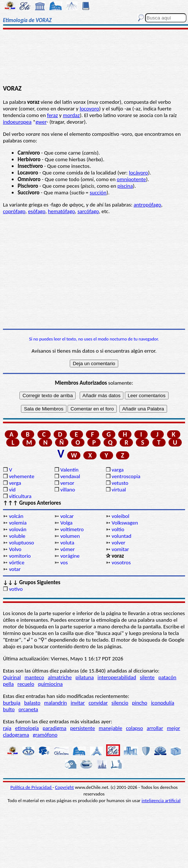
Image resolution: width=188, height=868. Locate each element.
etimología (27, 728)
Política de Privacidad (31, 787)
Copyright (64, 787)
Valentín (69, 470)
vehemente (21, 476)
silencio (120, 703)
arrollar (155, 728)
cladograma (16, 735)
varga (118, 470)
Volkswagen (125, 523)
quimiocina (50, 684)
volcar (67, 516)
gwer (41, 122)
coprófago (14, 211)
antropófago (147, 205)
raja (7, 728)
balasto (32, 703)
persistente (83, 728)
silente (147, 677)
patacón (167, 677)
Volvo (15, 549)
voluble (17, 536)
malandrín (55, 703)
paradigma (55, 728)
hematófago (62, 211)
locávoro (138, 173)
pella (8, 684)
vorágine (70, 556)
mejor (173, 728)
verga (15, 483)
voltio (118, 529)
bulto (9, 709)
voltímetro (72, 529)
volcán (16, 516)
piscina (125, 186)
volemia (18, 523)
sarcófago (88, 211)
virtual (119, 490)
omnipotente (131, 179)
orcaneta (28, 709)
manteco (34, 677)
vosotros (121, 562)
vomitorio (20, 556)
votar (15, 569)
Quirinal (12, 677)
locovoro (89, 109)
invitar (78, 703)
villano (68, 490)
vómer (67, 549)
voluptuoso (21, 543)
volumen (70, 536)
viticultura (20, 496)
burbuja (12, 703)
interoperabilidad (117, 677)
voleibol (120, 516)
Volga (66, 523)
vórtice (17, 562)
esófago (37, 211)
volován (17, 529)
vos (64, 562)
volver (118, 543)
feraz (53, 115)
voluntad (122, 536)
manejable (111, 728)
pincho (140, 703)
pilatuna (85, 677)
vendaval (70, 476)
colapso (134, 728)
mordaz (71, 115)
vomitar (120, 549)
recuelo (26, 684)
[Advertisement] (94, 58)
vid (12, 490)
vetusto (120, 483)
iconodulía (162, 703)
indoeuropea (17, 122)
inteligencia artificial (161, 800)
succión (98, 193)
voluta (67, 543)
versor (67, 483)
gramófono (45, 735)
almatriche (60, 677)
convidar (98, 703)
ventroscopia (126, 476)
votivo (16, 589)
